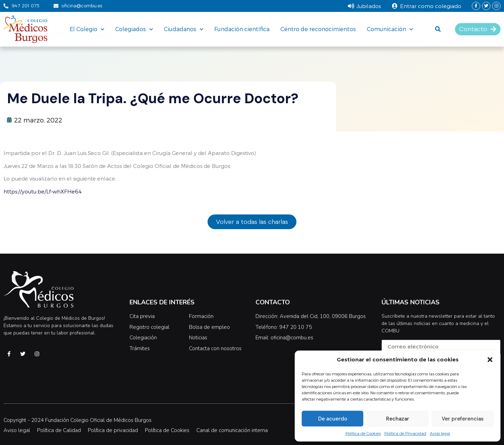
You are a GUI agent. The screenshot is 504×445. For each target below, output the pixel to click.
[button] (490, 360)
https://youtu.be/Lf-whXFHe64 (43, 191)
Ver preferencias (463, 419)
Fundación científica (242, 29)
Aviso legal (440, 433)
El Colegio (87, 29)
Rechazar (398, 419)
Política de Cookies (363, 433)
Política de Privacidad (405, 433)
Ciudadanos (184, 29)
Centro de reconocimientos (318, 29)
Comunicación (390, 29)
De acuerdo (333, 419)
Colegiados (134, 29)
